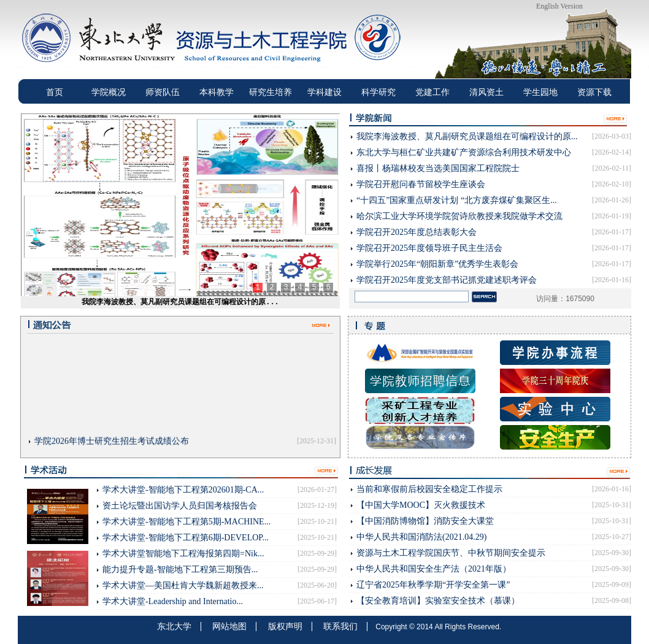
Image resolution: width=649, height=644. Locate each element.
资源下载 (594, 92)
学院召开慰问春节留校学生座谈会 (421, 184)
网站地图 (229, 627)
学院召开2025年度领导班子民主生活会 (429, 248)
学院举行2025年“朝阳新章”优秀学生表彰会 (437, 264)
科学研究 (378, 92)
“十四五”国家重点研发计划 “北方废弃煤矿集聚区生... (457, 200)
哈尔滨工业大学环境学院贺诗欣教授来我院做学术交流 (459, 216)
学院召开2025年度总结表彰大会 (417, 232)
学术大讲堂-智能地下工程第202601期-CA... (183, 490)
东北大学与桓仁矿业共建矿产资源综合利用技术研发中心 (464, 152)
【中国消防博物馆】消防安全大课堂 (425, 521)
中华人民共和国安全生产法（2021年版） (434, 569)
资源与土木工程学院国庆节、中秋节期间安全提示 (451, 553)
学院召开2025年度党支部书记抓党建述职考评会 (447, 280)
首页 (55, 92)
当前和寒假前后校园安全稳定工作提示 (429, 489)
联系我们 (340, 627)
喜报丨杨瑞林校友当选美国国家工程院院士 (438, 168)
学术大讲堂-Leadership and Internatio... (173, 601)
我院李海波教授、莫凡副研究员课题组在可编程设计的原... (180, 302)
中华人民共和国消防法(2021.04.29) (421, 537)
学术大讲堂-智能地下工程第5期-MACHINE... (186, 522)
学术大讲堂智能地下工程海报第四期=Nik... (183, 554)
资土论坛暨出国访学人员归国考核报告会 (180, 506)
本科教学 (217, 92)
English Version (559, 6)
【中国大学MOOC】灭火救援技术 (421, 505)
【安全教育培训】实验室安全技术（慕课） (438, 601)
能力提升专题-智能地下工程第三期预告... (180, 569)
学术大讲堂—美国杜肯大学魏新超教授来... (183, 585)
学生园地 (540, 92)
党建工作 (432, 92)
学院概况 (109, 92)
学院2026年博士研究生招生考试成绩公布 (112, 443)
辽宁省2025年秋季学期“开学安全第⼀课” (433, 585)
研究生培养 (271, 92)
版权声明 (285, 627)
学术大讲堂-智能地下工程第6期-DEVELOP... (186, 538)
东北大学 (174, 627)
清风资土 (486, 92)
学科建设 (324, 92)
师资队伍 (163, 92)
